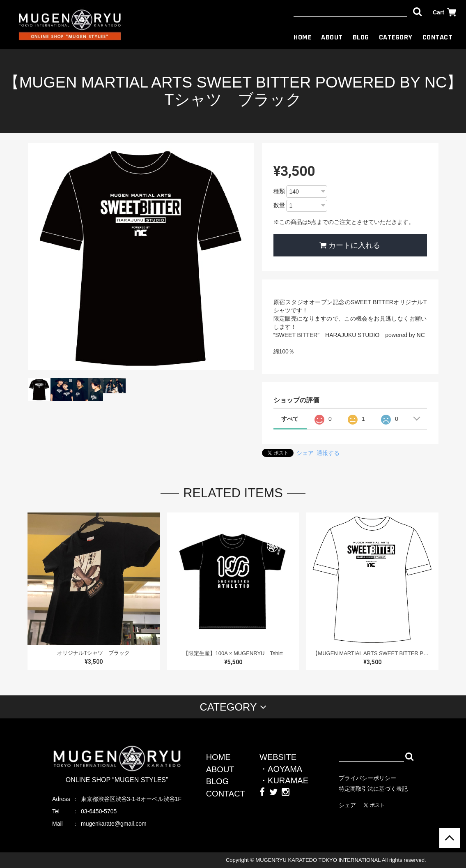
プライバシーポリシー (367, 778)
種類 (279, 191)
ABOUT (332, 37)
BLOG (361, 37)
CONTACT (438, 37)
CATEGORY (396, 37)
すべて (290, 419)
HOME (302, 37)
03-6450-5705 (99, 811)
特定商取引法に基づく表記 (373, 789)
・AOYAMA (281, 769)
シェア (305, 453)
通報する (328, 453)
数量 (279, 205)
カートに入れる (350, 245)
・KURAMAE (284, 780)
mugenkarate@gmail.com (114, 824)
